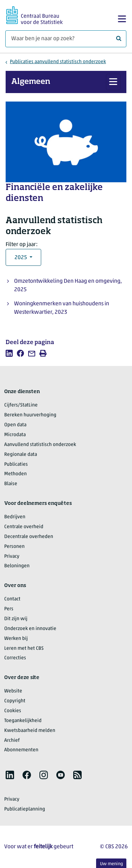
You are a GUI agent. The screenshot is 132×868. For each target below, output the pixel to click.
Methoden (15, 474)
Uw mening (111, 864)
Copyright (15, 701)
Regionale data (21, 455)
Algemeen (31, 82)
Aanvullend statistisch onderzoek (40, 445)
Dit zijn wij (16, 619)
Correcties (15, 658)
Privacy (12, 557)
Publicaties (16, 464)
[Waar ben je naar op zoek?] (66, 39)
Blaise (11, 484)
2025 (21, 258)
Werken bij (16, 639)
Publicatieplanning (25, 809)
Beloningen (17, 566)
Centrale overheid (24, 527)
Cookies (13, 711)
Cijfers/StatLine (21, 405)
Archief (12, 741)
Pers (9, 609)
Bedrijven (15, 517)
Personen (14, 547)
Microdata (15, 435)
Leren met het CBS (24, 649)
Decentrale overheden (29, 537)
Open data (15, 425)
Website (13, 691)
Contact (12, 599)
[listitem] (9, 353)
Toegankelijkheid (23, 721)
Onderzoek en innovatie (30, 629)
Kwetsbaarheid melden (30, 731)
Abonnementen (21, 750)
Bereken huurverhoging (30, 415)
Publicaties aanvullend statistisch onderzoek (58, 62)
